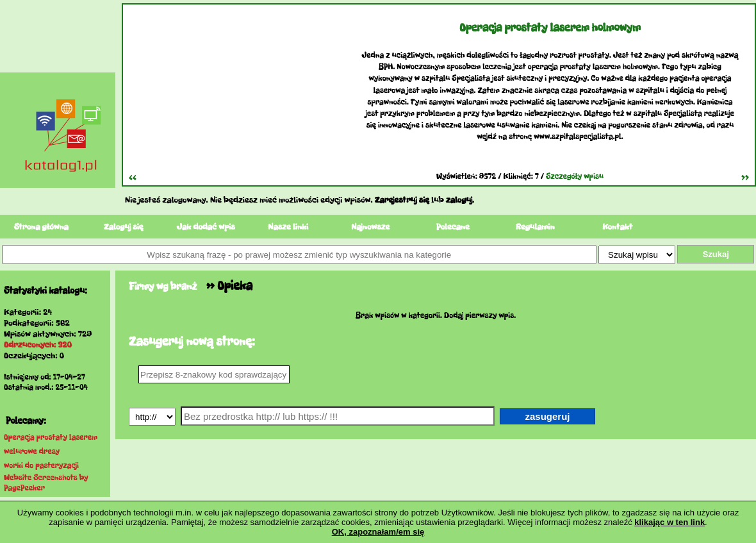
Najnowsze (370, 227)
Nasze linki (288, 227)
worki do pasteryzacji (41, 465)
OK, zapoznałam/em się (378, 532)
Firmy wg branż (163, 286)
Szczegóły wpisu (575, 176)
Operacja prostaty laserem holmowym (550, 28)
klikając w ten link (670, 522)
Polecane (453, 227)
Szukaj (716, 254)
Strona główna (41, 227)
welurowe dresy (32, 451)
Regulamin (535, 227)
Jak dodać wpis (206, 227)
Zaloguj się (124, 227)
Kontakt (617, 227)
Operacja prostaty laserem (51, 437)
